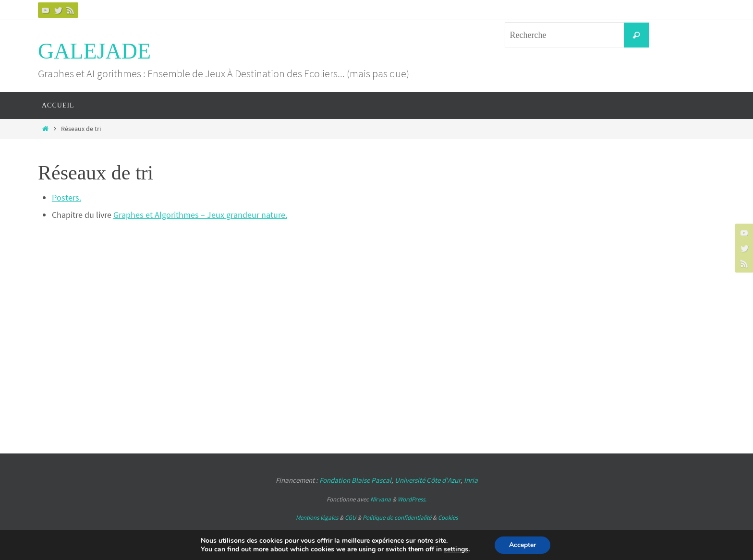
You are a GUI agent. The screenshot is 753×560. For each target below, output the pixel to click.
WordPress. (412, 499)
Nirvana (381, 499)
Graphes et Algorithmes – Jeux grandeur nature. (200, 215)
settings (456, 549)
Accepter (522, 545)
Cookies (448, 518)
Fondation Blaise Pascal (355, 480)
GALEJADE (94, 51)
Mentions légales (317, 518)
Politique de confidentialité (397, 518)
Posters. (67, 197)
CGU (350, 518)
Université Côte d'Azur (428, 480)
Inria (471, 480)
